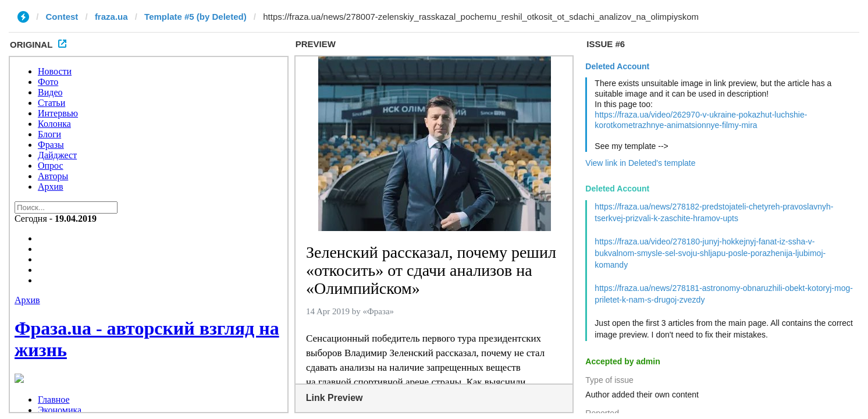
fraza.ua (111, 17)
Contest (62, 17)
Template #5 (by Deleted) (195, 17)
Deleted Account (617, 66)
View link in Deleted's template (640, 163)
